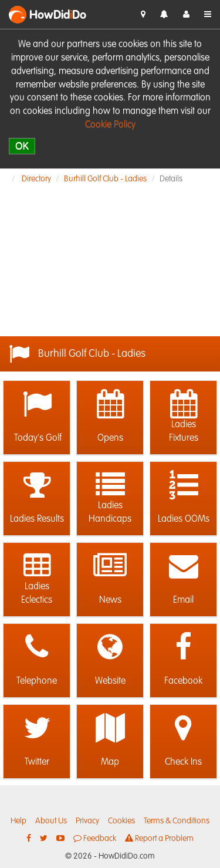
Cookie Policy (110, 125)
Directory (36, 179)
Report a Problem (159, 838)
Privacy (87, 821)
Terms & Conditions (177, 821)
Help (18, 821)
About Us (51, 821)
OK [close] (22, 146)
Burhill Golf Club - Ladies (105, 179)
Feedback (95, 838)
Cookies (121, 821)
